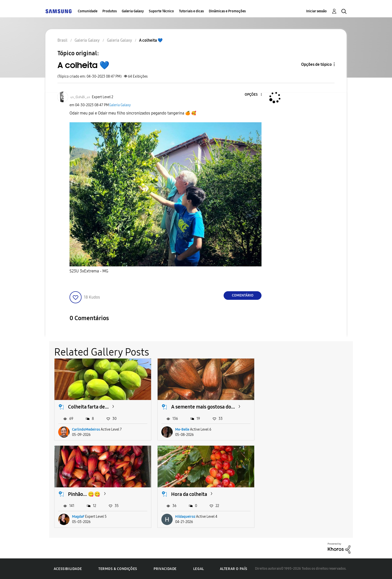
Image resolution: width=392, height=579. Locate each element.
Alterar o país (234, 568)
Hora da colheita (86, 493)
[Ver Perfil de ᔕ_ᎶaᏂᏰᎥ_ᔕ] (80, 97)
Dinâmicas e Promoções (227, 11)
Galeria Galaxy (133, 11)
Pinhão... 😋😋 (289, 407)
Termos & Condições (118, 568)
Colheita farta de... (88, 407)
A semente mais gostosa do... (202, 407)
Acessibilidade (68, 568)
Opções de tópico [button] (316, 64)
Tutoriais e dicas (191, 11)
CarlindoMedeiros (86, 429)
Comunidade (88, 11)
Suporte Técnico (161, 11)
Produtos (110, 11)
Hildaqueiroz (82, 516)
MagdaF (283, 429)
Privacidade (165, 568)
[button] (253, 95)
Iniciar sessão (316, 11)
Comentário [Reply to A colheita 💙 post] (243, 295)
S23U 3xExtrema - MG (89, 271)
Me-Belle (181, 429)
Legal (199, 568)
